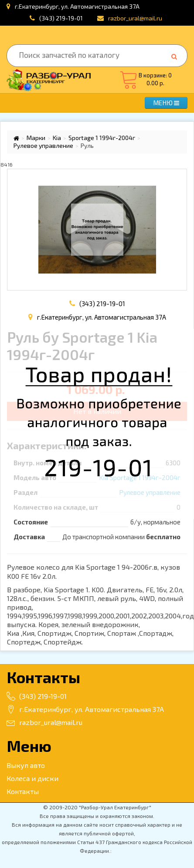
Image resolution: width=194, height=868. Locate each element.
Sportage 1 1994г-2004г (102, 138)
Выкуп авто (26, 765)
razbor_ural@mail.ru (44, 722)
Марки (36, 138)
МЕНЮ (166, 103)
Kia (57, 138)
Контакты (23, 791)
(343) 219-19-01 (61, 18)
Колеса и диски (32, 778)
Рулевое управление (43, 146)
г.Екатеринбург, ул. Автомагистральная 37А (85, 709)
